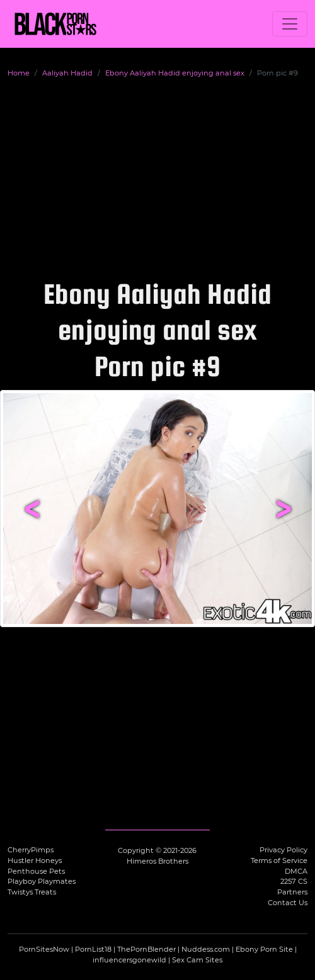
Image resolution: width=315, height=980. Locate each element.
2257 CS (294, 881)
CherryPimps (31, 850)
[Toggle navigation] (290, 24)
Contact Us (288, 903)
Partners (292, 892)
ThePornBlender (146, 949)
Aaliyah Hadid (67, 73)
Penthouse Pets (36, 871)
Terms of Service (279, 860)
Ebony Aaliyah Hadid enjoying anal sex (175, 73)
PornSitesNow (44, 949)
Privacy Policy (283, 850)
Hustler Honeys (35, 860)
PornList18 (93, 949)
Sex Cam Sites (197, 960)
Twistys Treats (32, 892)
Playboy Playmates (42, 881)
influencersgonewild (129, 960)
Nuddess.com (206, 949)
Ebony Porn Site (264, 949)
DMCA (296, 871)
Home (19, 73)
